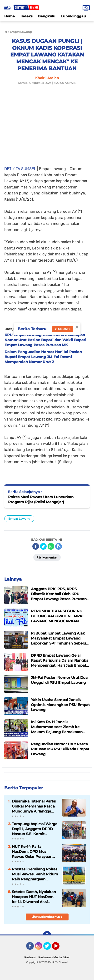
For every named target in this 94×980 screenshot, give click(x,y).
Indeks (26, 16)
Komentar (47, 557)
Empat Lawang (19, 519)
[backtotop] (47, 935)
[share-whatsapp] (51, 546)
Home (10, 16)
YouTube (59, 948)
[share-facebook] (36, 546)
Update (63, 329)
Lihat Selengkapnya (47, 917)
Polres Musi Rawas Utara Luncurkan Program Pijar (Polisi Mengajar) (41, 499)
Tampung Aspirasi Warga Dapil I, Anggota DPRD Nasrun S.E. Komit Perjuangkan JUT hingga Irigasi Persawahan (35, 829)
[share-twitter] (43, 546)
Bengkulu (47, 16)
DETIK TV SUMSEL (20, 169)
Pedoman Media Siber (54, 957)
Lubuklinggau (74, 16)
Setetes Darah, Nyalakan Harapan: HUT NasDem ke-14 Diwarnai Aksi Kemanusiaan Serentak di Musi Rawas (35, 897)
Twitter (49, 948)
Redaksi (30, 957)
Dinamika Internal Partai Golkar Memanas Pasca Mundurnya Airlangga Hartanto (34, 806)
